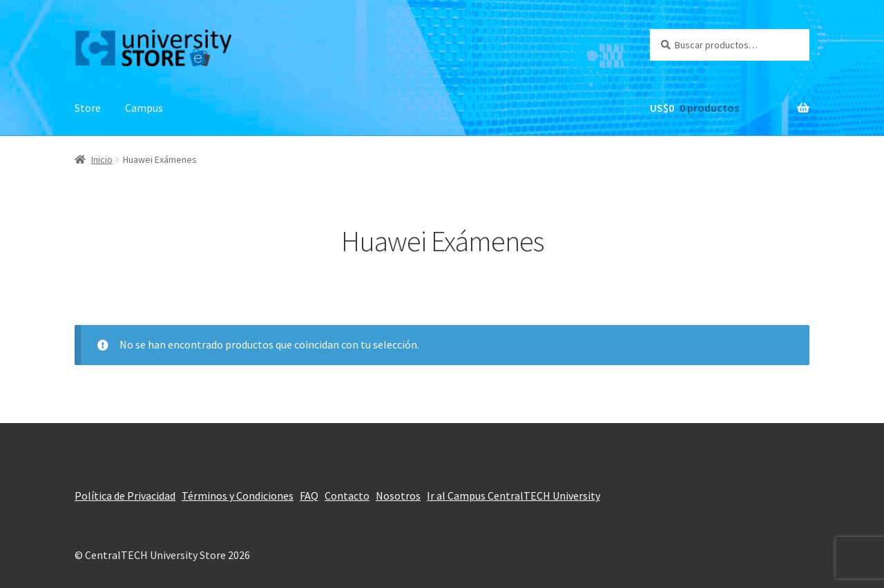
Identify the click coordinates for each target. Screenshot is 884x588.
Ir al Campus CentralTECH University (513, 496)
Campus (144, 108)
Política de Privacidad (125, 496)
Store (88, 108)
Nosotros (398, 496)
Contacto (347, 496)
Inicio (102, 159)
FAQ (309, 496)
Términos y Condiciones (238, 496)
